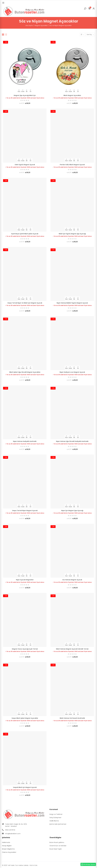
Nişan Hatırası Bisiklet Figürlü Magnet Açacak (72, 303)
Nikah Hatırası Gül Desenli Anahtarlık (72, 718)
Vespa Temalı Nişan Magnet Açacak (25, 511)
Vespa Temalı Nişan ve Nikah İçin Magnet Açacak (25, 303)
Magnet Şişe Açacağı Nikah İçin (25, 95)
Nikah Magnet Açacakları (72, 95)
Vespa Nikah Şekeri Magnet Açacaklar (25, 718)
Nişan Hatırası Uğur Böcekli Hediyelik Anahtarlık (72, 441)
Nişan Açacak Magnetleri (25, 580)
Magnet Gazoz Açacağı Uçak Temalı (25, 649)
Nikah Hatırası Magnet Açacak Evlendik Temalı (72, 649)
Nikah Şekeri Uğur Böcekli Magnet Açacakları (25, 372)
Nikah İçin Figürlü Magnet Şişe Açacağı (72, 234)
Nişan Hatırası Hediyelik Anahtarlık (25, 441)
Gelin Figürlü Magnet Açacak (25, 165)
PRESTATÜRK (34, 865)
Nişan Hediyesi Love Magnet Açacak (72, 372)
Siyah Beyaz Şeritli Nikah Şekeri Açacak (25, 234)
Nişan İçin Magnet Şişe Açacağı (72, 511)
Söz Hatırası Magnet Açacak (72, 580)
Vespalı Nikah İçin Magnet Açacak (25, 787)
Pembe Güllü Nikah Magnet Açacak (72, 165)
